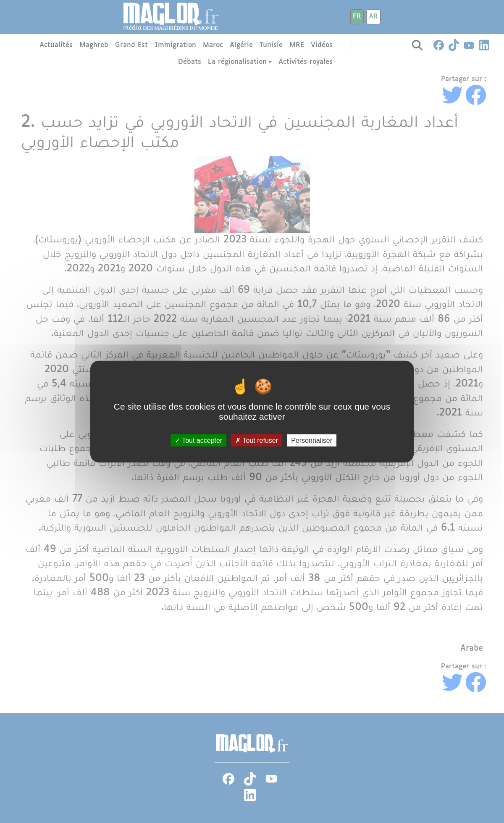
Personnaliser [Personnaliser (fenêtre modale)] (312, 440)
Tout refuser (257, 440)
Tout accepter (198, 440)
